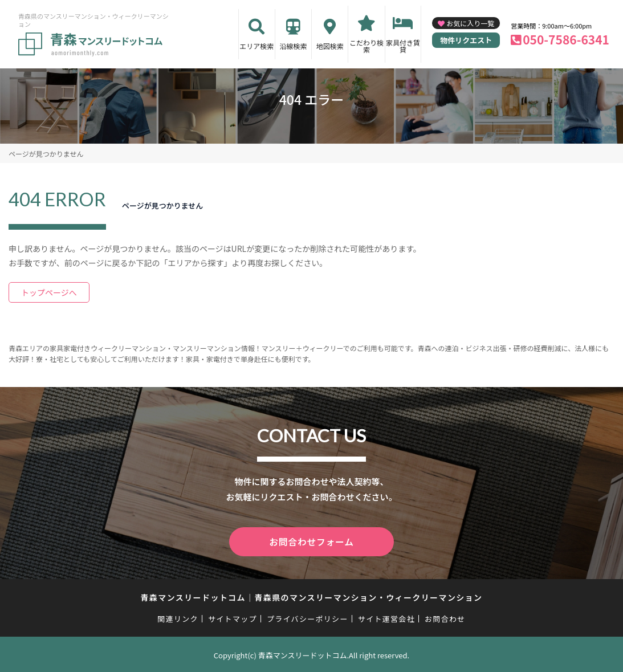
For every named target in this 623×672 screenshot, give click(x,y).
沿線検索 (294, 46)
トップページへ (49, 292)
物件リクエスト (466, 40)
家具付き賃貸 (403, 46)
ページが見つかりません (46, 154)
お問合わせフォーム (312, 541)
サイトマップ (233, 617)
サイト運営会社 (386, 617)
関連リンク (178, 617)
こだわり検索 (367, 46)
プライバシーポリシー (308, 617)
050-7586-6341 (566, 39)
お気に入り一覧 (470, 23)
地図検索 (330, 46)
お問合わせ (445, 617)
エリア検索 (256, 46)
